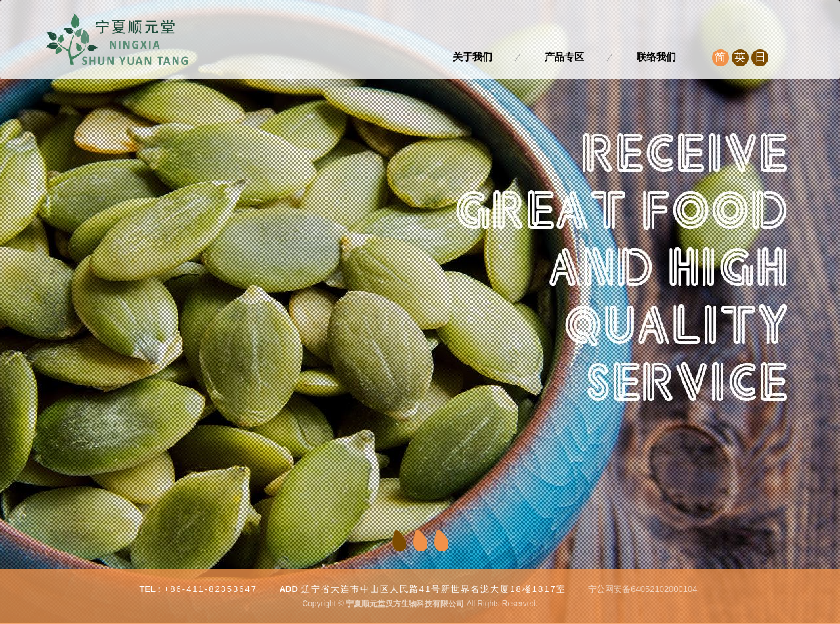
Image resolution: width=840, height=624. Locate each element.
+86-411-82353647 (211, 589)
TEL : (150, 589)
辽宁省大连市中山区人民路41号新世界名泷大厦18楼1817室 (434, 589)
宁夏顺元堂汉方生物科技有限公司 (117, 40)
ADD (289, 589)
